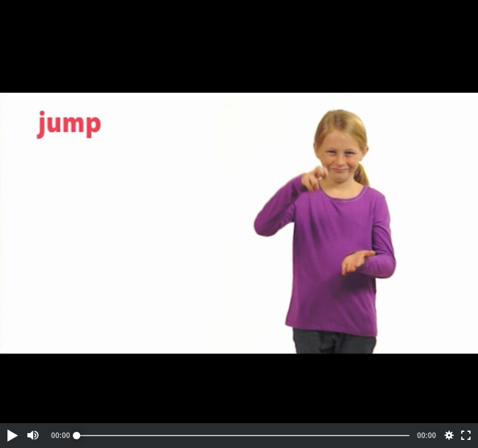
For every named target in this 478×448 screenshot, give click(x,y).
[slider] (243, 436)
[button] (12, 436)
